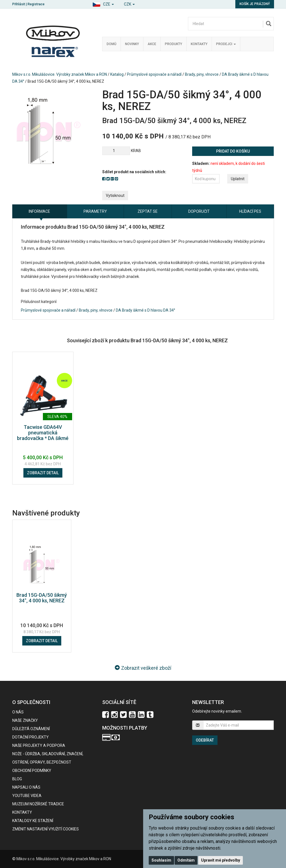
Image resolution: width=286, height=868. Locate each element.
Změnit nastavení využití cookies (46, 829)
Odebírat (205, 740)
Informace (39, 211)
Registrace (36, 4)
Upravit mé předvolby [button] (221, 860)
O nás (18, 712)
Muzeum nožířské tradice (38, 804)
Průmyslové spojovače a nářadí (154, 74)
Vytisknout (115, 195)
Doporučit (199, 211)
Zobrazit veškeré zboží (143, 668)
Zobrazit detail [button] (43, 473)
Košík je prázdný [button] (255, 4)
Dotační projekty (30, 737)
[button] (103, 3)
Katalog (117, 74)
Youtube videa (27, 796)
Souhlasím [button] (161, 860)
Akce (152, 44)
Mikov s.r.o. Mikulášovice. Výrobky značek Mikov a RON (60, 74)
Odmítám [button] (186, 860)
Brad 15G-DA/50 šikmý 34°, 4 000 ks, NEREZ (42, 598)
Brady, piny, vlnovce (202, 74)
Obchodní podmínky (32, 771)
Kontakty (199, 44)
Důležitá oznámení (31, 729)
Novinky (132, 44)
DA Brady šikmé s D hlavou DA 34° (146, 310)
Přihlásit (19, 4)
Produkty (173, 44)
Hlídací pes (250, 211)
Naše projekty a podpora (39, 745)
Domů (112, 44)
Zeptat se (148, 211)
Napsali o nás (26, 787)
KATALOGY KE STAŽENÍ (33, 821)
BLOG (17, 779)
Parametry (95, 211)
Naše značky (25, 720)
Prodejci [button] (226, 44)
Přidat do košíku (233, 151)
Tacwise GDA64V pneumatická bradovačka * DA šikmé (43, 433)
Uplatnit (238, 179)
